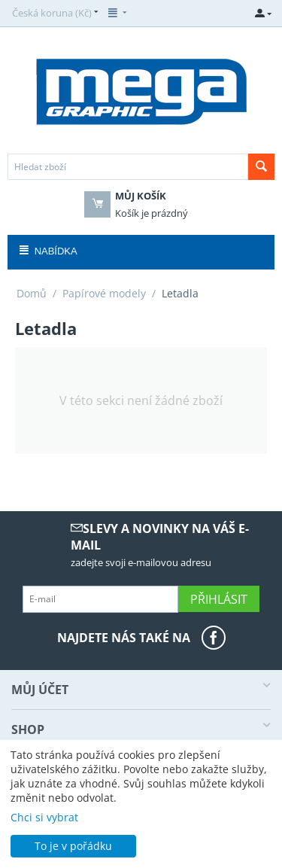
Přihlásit (219, 599)
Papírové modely (104, 293)
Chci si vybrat (44, 817)
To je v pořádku (73, 846)
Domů (32, 293)
